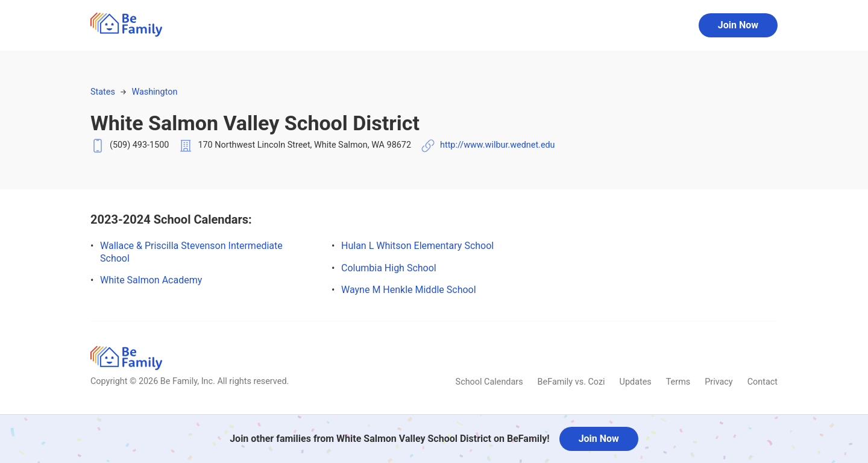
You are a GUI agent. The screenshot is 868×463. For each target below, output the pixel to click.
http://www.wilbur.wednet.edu (498, 145)
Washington (154, 92)
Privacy (719, 382)
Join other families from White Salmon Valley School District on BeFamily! (389, 439)
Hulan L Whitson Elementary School (417, 246)
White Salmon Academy (151, 280)
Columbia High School (389, 268)
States (103, 92)
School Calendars (489, 382)
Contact (763, 382)
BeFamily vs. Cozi (571, 382)
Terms (678, 382)
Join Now (738, 25)
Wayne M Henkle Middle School (409, 290)
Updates (636, 382)
